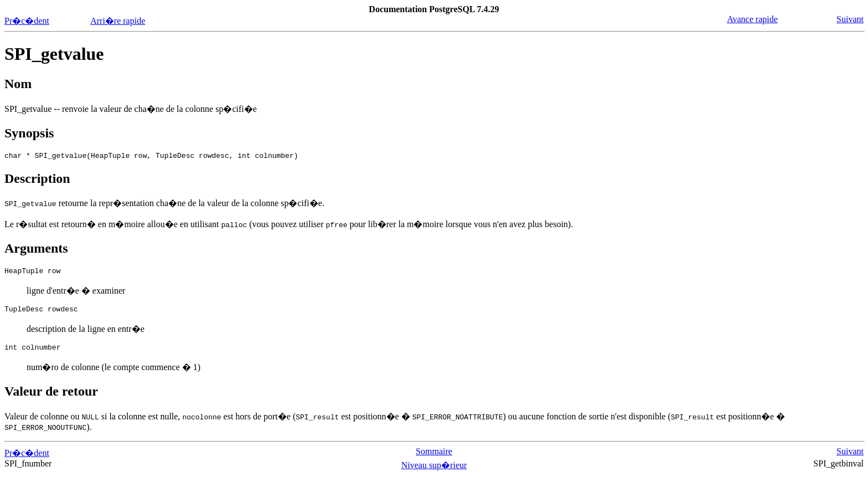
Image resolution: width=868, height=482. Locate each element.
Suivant (850, 19)
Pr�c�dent (27, 21)
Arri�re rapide (118, 21)
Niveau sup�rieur (434, 472)
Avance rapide (752, 19)
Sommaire (434, 458)
